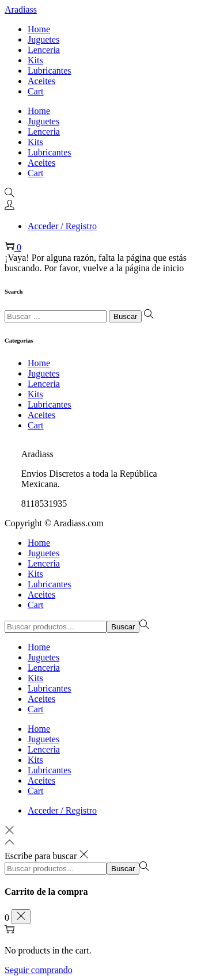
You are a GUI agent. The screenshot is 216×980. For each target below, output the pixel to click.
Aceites (41, 415)
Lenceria (44, 384)
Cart (36, 425)
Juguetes (43, 373)
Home (39, 363)
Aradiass (21, 10)
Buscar (123, 627)
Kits (35, 394)
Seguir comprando (39, 970)
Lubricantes (50, 404)
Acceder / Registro (62, 226)
